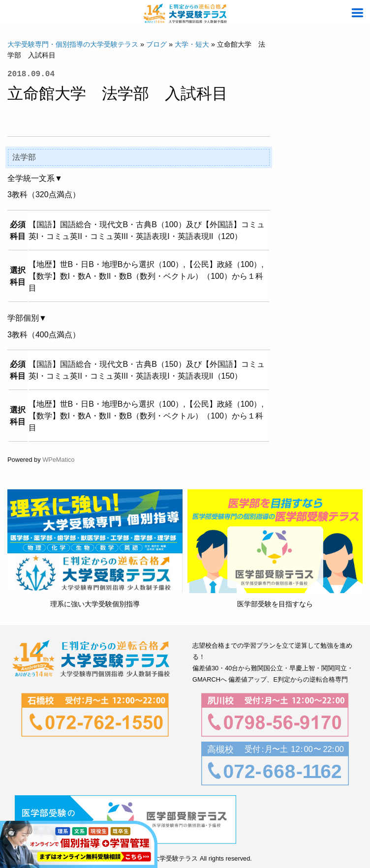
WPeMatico (58, 460)
